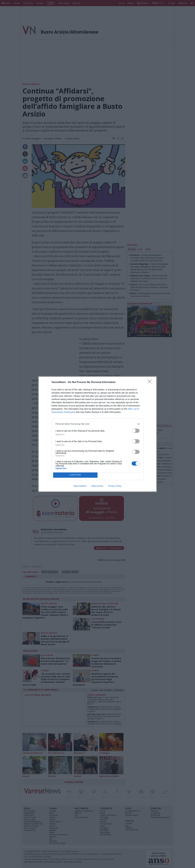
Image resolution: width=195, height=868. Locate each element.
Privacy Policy (115, 486)
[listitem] (97, 424)
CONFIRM (75, 475)
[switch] (136, 431)
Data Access (97, 486)
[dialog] (97, 434)
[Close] (151, 382)
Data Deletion (80, 486)
